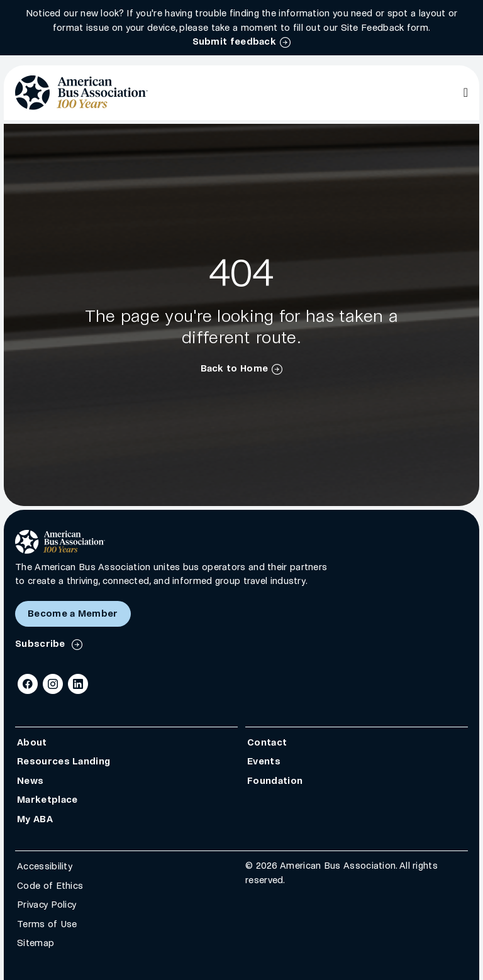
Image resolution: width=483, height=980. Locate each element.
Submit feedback (235, 41)
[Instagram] (53, 684)
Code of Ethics (50, 885)
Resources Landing (64, 761)
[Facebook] (28, 684)
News (30, 780)
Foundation (275, 780)
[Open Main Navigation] (466, 92)
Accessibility (45, 866)
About (32, 742)
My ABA (35, 818)
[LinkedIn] (78, 684)
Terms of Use (47, 923)
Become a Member (73, 614)
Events (264, 761)
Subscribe (42, 644)
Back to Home (235, 368)
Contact (267, 742)
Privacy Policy (47, 905)
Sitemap (36, 943)
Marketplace (47, 800)
